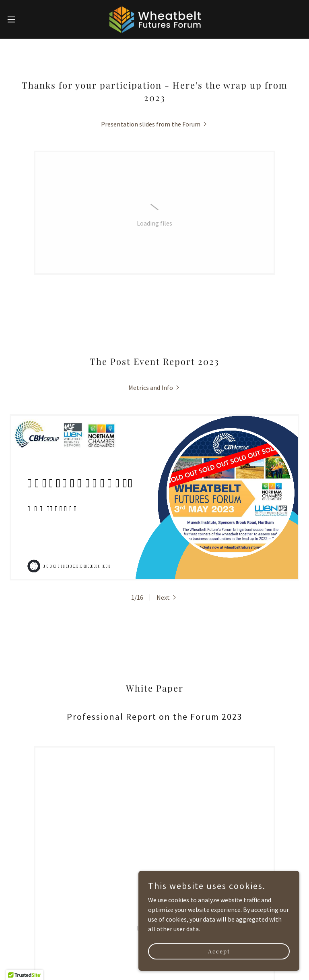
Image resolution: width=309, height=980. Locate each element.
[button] (26, 19)
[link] (154, 19)
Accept (219, 951)
